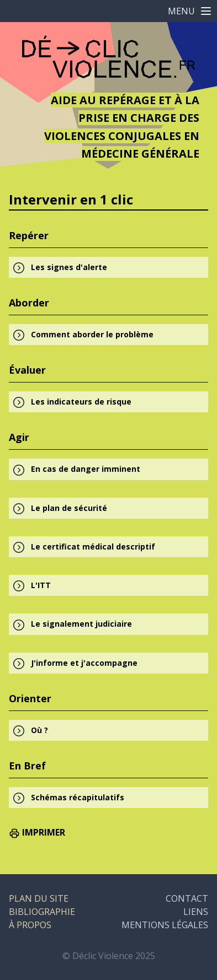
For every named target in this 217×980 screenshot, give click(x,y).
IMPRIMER (37, 832)
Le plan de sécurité (69, 508)
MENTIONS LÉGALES (165, 925)
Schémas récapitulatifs (78, 797)
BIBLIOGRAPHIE (42, 912)
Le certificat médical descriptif (93, 546)
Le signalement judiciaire (81, 624)
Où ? (39, 730)
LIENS (196, 912)
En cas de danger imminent (86, 469)
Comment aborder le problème (92, 334)
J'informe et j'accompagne (84, 663)
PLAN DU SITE (39, 898)
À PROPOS (30, 925)
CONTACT (187, 898)
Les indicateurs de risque (81, 402)
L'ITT (41, 585)
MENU (190, 11)
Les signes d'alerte (69, 267)
